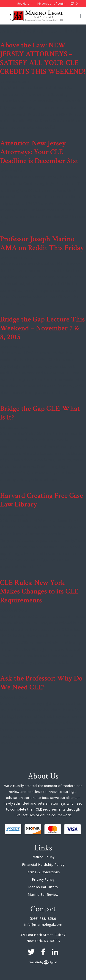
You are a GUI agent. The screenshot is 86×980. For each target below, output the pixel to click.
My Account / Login (51, 4)
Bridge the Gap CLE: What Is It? (40, 413)
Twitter (31, 952)
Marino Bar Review (43, 894)
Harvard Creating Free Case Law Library (42, 500)
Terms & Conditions (43, 872)
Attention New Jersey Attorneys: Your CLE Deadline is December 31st (39, 152)
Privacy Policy (43, 879)
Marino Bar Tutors (43, 887)
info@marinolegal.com (43, 924)
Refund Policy (43, 857)
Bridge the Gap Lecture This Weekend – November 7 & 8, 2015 (42, 328)
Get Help (23, 4)
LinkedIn (55, 952)
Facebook (43, 952)
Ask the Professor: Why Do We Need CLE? (41, 683)
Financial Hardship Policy (43, 864)
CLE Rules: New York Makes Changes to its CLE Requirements (39, 591)
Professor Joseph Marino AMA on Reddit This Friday (42, 243)
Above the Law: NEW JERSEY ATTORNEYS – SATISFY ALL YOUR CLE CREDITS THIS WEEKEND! (43, 58)
